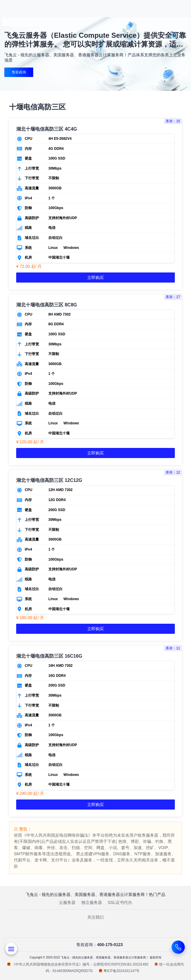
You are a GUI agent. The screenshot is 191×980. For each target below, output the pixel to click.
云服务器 (67, 902)
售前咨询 (19, 72)
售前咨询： (95, 945)
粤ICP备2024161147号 (119, 971)
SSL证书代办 (120, 902)
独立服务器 (92, 902)
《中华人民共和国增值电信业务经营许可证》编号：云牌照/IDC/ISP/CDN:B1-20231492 (78, 964)
